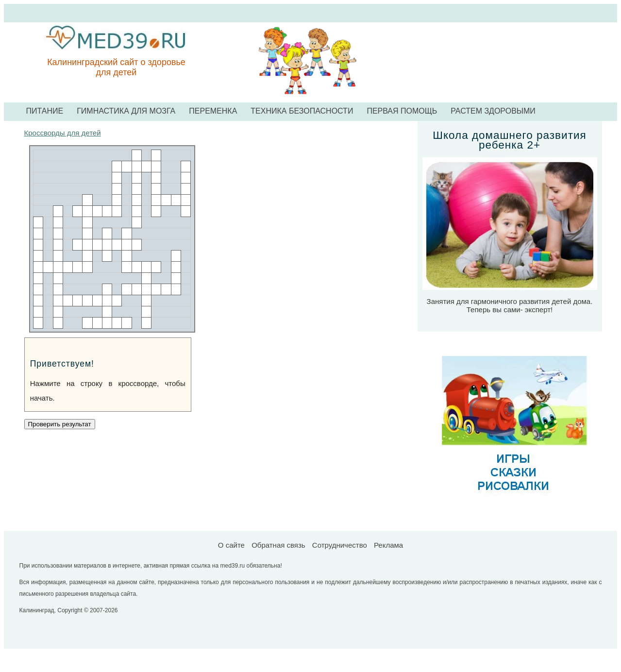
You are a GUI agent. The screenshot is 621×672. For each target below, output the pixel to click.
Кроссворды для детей (63, 133)
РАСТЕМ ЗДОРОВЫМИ (493, 111)
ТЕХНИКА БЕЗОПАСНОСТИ (302, 111)
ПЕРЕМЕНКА (213, 111)
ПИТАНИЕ (45, 111)
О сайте (231, 545)
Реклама (388, 545)
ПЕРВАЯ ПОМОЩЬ (402, 111)
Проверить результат (60, 424)
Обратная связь (278, 545)
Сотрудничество (340, 545)
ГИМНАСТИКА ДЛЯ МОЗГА (126, 111)
